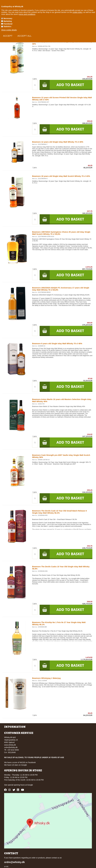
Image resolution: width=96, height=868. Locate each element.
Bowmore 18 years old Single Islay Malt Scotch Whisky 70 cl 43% (61, 176)
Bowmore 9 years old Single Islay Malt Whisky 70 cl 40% (57, 343)
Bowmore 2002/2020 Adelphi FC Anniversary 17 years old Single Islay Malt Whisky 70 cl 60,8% (61, 289)
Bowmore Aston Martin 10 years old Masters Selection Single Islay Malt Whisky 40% (62, 400)
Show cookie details (9, 30)
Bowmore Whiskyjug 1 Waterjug (46, 678)
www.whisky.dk (10, 745)
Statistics (7, 26)
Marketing (8, 21)
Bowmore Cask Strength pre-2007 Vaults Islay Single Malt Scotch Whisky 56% (61, 456)
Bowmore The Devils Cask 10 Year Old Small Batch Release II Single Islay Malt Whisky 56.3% (59, 512)
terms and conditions (27, 14)
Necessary (8, 18)
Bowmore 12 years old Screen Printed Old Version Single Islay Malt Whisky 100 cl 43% (62, 99)
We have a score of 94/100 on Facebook (20, 762)
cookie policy (77, 12)
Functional (8, 24)
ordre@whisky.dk (11, 747)
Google (30, 785)
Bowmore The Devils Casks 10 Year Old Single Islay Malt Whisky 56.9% (61, 568)
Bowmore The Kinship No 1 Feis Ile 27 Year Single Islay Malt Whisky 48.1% (59, 623)
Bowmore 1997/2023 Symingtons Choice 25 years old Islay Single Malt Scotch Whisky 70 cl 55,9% (61, 233)
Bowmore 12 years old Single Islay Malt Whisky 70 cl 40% (58, 142)
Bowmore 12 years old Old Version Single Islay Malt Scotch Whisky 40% (62, 43)
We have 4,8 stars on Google (15, 765)
